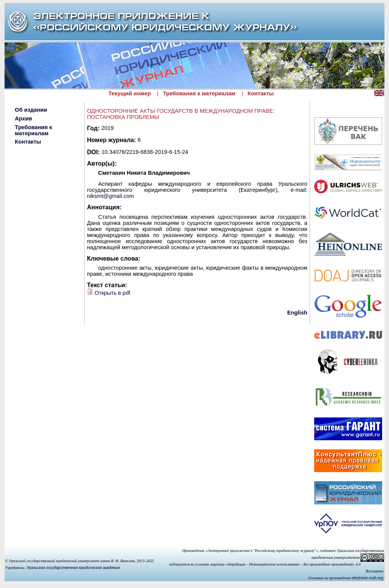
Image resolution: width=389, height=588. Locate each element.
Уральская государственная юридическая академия (73, 568)
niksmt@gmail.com (111, 196)
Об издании (31, 110)
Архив (24, 119)
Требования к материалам (199, 93)
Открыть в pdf (112, 293)
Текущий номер (130, 93)
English (297, 313)
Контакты (261, 93)
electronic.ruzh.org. (368, 578)
